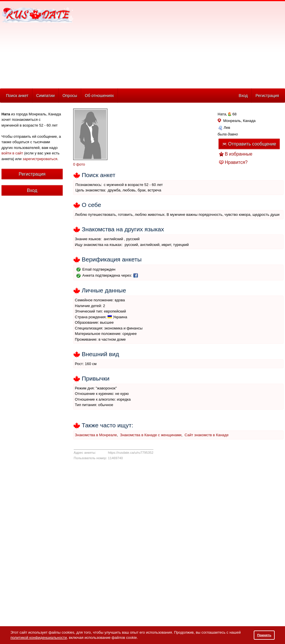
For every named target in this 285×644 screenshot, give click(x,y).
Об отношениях (99, 96)
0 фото (79, 164)
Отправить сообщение (249, 144)
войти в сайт (12, 153)
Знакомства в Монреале (96, 435)
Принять (264, 635)
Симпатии (45, 96)
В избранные (239, 154)
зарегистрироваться (40, 159)
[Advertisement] (139, 43)
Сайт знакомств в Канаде (207, 435)
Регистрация (267, 96)
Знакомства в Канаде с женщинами (151, 435)
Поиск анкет (17, 96)
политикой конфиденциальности (39, 638)
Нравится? (236, 162)
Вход (243, 96)
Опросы (70, 96)
